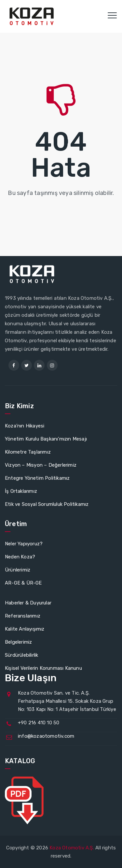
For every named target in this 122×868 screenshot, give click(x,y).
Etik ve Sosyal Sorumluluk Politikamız (47, 504)
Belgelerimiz (18, 642)
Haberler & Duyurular (28, 603)
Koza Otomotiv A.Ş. (72, 848)
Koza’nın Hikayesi (25, 426)
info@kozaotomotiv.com (46, 736)
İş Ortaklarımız (21, 491)
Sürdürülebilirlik (21, 655)
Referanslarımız (23, 616)
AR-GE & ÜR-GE (23, 583)
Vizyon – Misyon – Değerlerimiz (41, 465)
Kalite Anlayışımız (25, 629)
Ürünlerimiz (18, 570)
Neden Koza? (20, 557)
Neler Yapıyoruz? (24, 544)
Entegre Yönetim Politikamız (37, 478)
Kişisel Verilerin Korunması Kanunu (43, 668)
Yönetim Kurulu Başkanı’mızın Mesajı (46, 439)
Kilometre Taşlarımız (28, 452)
